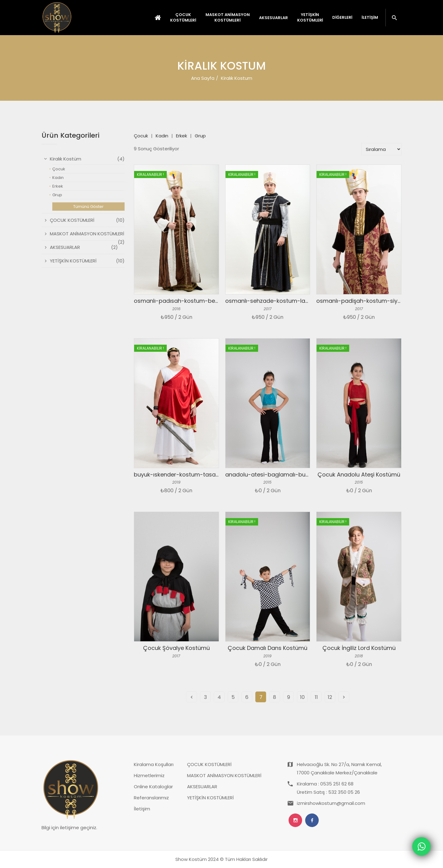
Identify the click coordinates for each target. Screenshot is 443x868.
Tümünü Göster (88, 207)
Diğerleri (342, 18)
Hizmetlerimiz (149, 775)
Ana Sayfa (203, 78)
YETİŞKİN (310, 18)
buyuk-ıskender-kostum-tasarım (179, 475)
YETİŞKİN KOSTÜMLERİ (210, 798)
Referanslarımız (151, 798)
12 (330, 697)
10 (302, 697)
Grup (200, 136)
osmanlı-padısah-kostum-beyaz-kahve (189, 301)
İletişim (370, 18)
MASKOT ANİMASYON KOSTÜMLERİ (224, 775)
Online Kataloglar (153, 787)
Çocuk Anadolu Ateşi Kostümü (359, 475)
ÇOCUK (183, 18)
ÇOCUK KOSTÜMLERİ (209, 764)
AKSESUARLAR (202, 787)
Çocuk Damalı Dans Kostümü (267, 648)
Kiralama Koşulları (154, 764)
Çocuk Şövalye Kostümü (176, 648)
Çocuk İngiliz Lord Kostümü (359, 648)
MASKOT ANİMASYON (228, 18)
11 (316, 697)
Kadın (162, 136)
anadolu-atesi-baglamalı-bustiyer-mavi (281, 475)
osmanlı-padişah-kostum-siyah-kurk (367, 301)
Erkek (182, 136)
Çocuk (141, 136)
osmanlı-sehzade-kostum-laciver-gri (277, 301)
